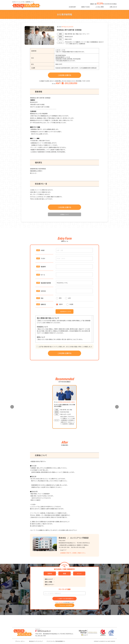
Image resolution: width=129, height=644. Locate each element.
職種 (64, 573)
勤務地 (50, 573)
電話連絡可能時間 (46, 283)
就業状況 (43, 304)
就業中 (59, 304)
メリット (79, 573)
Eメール (43, 275)
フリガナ (43, 258)
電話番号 (43, 267)
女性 (68, 298)
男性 (59, 298)
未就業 (70, 304)
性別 (42, 298)
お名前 (43, 250)
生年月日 (43, 291)
